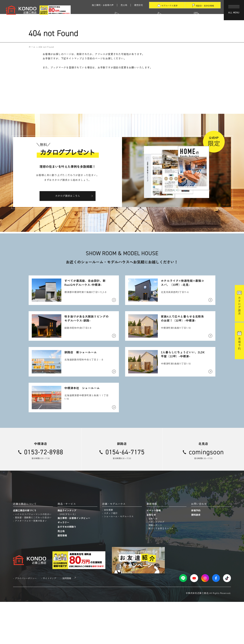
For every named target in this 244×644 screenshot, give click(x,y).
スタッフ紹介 (111, 555)
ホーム (32, 47)
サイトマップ (49, 620)
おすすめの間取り (67, 569)
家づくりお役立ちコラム (161, 570)
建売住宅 (138, 5)
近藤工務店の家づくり (25, 552)
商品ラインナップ (67, 552)
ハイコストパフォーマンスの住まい (33, 556)
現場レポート (155, 567)
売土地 (124, 5)
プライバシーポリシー (26, 620)
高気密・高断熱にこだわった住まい (33, 559)
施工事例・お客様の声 (103, 5)
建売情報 (62, 578)
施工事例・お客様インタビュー (74, 560)
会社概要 (109, 552)
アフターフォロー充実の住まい (31, 563)
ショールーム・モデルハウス (119, 558)
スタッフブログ (156, 564)
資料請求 (196, 557)
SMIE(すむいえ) (68, 556)
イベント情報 (154, 552)
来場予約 (196, 552)
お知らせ (151, 557)
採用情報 (67, 620)
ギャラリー (63, 564)
